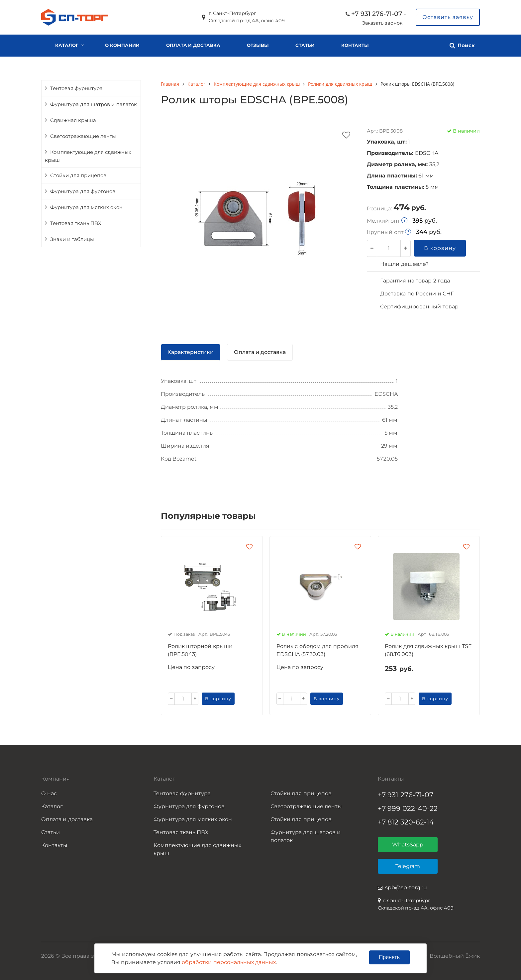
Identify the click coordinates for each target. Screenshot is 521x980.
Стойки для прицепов (78, 175)
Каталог (67, 45)
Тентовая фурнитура (76, 88)
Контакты (355, 45)
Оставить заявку (448, 17)
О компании (122, 45)
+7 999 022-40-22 (408, 808)
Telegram (408, 866)
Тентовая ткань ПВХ (76, 223)
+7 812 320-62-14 (406, 822)
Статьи (305, 45)
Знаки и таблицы (72, 239)
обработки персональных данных (229, 962)
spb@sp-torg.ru (406, 887)
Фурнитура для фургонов (83, 191)
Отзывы (258, 45)
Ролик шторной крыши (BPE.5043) (200, 650)
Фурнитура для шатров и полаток (306, 836)
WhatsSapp (408, 845)
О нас (49, 793)
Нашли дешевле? (404, 264)
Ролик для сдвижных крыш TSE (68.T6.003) (428, 650)
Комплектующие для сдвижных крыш (88, 156)
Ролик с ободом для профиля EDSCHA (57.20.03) (318, 650)
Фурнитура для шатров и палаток (94, 104)
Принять (390, 957)
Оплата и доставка (193, 45)
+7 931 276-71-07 (377, 14)
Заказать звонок (382, 23)
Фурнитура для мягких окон (86, 207)
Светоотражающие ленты (83, 136)
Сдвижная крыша (73, 120)
